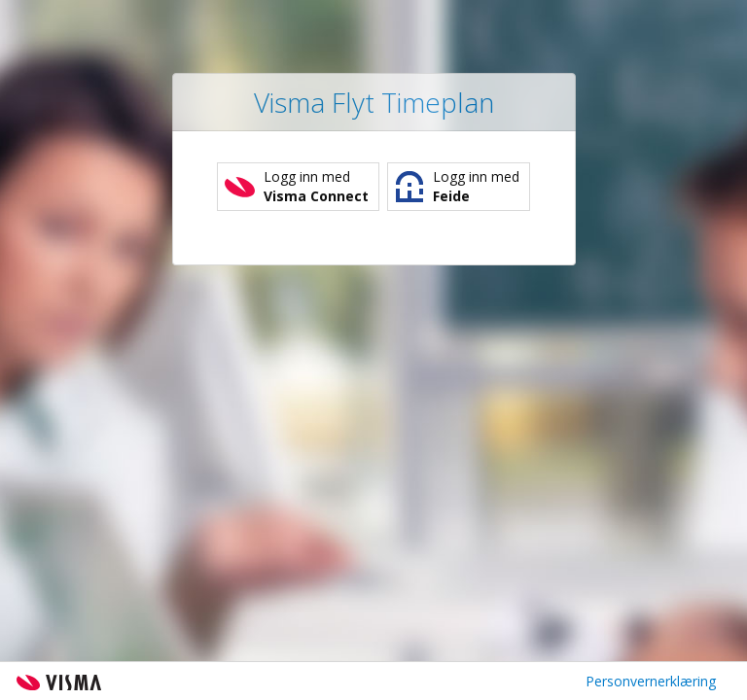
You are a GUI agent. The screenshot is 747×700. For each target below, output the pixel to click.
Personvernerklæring (651, 681)
